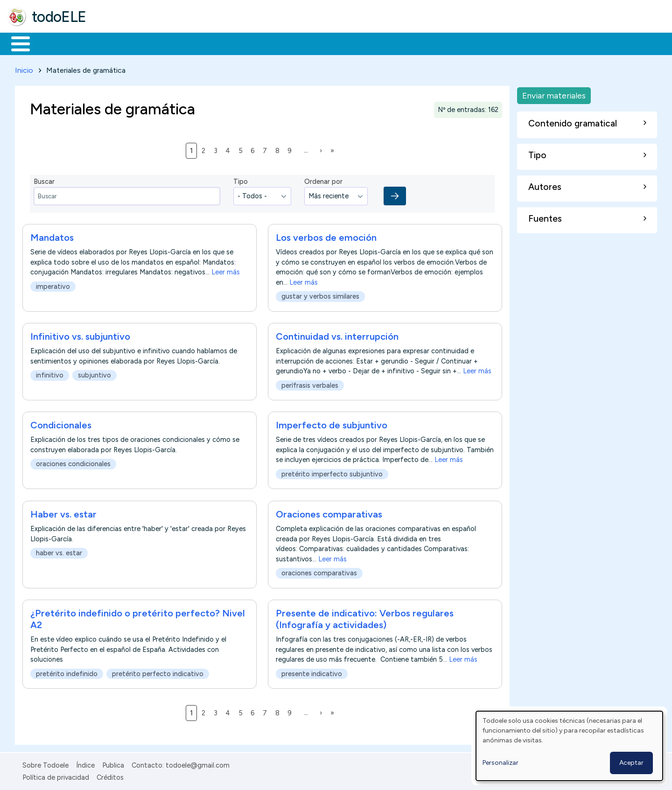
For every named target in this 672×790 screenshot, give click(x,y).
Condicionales (61, 424)
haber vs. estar (59, 551)
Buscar (383, 43)
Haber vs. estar (63, 512)
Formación (112, 43)
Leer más (226, 271)
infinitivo (50, 374)
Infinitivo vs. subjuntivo (80, 335)
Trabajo (168, 43)
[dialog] (569, 746)
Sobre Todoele (45, 763)
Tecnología (279, 43)
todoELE (59, 17)
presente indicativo (312, 672)
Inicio (16, 43)
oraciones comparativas (319, 571)
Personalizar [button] (500, 763)
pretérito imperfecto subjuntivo (332, 473)
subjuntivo (94, 374)
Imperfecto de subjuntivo (332, 424)
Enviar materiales (554, 94)
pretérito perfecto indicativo (158, 672)
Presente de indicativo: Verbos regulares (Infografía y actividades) (365, 617)
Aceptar (631, 763)
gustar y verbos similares (320, 295)
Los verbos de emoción (326, 236)
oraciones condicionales (73, 462)
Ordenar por (323, 180)
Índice (85, 763)
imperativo (53, 285)
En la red (220, 43)
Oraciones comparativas (329, 512)
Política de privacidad (56, 776)
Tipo (241, 180)
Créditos (110, 776)
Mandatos (52, 236)
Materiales (52, 43)
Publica (113, 763)
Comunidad (341, 43)
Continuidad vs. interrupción (337, 335)
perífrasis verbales (310, 384)
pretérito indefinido (67, 672)
